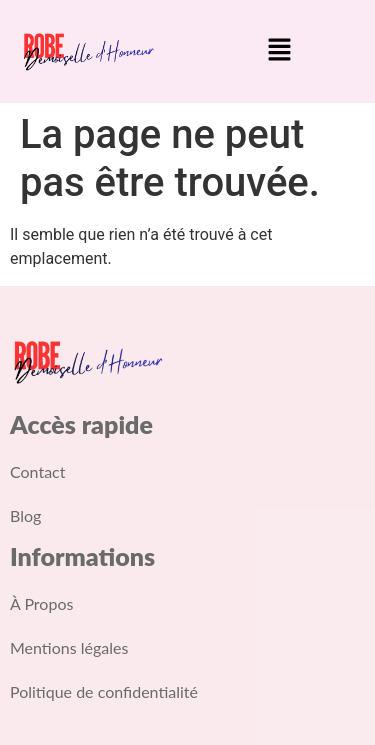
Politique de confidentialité (104, 691)
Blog (25, 515)
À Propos (41, 603)
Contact (37, 471)
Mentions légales (69, 647)
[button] (279, 51)
